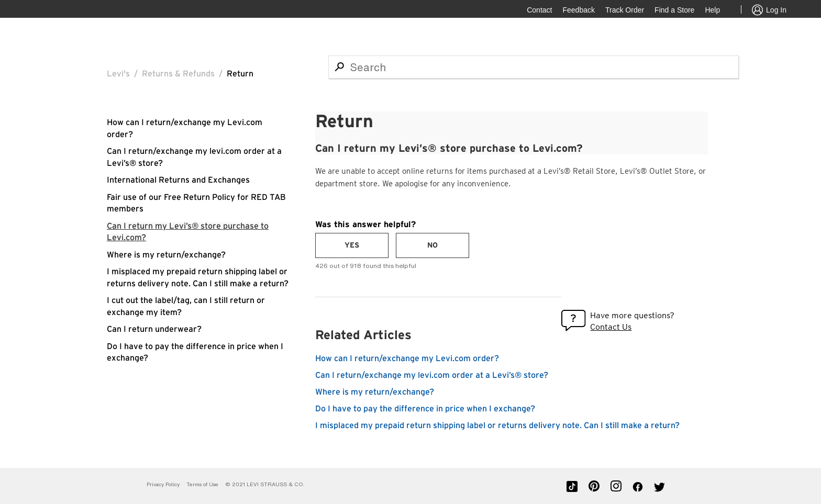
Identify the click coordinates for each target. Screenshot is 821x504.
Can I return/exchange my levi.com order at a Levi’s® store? (432, 375)
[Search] (534, 67)
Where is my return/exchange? (166, 255)
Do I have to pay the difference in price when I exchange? (425, 409)
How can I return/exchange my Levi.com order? (407, 359)
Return (240, 74)
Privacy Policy (163, 484)
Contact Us (611, 327)
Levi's (118, 74)
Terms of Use (202, 484)
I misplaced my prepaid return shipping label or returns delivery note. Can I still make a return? (497, 425)
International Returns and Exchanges (178, 180)
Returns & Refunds (178, 74)
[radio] (352, 245)
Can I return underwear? (154, 329)
